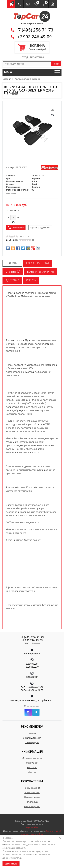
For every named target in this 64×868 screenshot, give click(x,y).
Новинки (32, 733)
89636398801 (32, 664)
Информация (32, 752)
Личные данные (32, 797)
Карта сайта (32, 827)
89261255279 (32, 667)
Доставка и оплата (32, 758)
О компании (32, 763)
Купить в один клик (40, 228)
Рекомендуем (32, 727)
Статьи (32, 772)
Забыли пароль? (32, 807)
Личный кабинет (32, 788)
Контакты (32, 768)
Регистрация (37, 57)
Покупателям (32, 781)
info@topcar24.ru (32, 654)
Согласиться (11, 864)
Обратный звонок (32, 643)
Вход (25, 57)
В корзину (18, 228)
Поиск (56, 64)
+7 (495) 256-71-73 (34, 30)
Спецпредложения (32, 738)
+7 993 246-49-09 (34, 37)
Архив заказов (32, 793)
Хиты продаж (32, 743)
